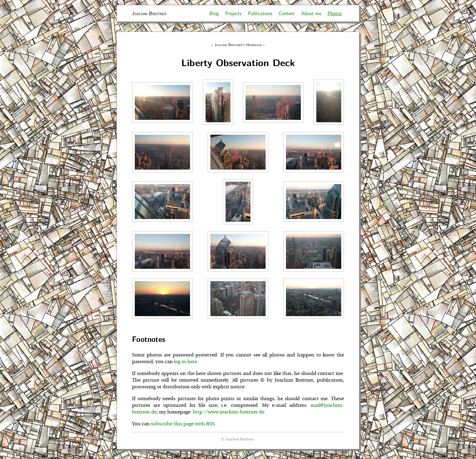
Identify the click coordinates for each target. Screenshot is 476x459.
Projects (233, 13)
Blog (214, 13)
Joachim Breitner (149, 13)
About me (311, 13)
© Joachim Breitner (237, 439)
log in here (185, 362)
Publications (260, 13)
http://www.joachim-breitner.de (229, 412)
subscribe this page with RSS (183, 424)
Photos (335, 13)
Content (287, 13)
